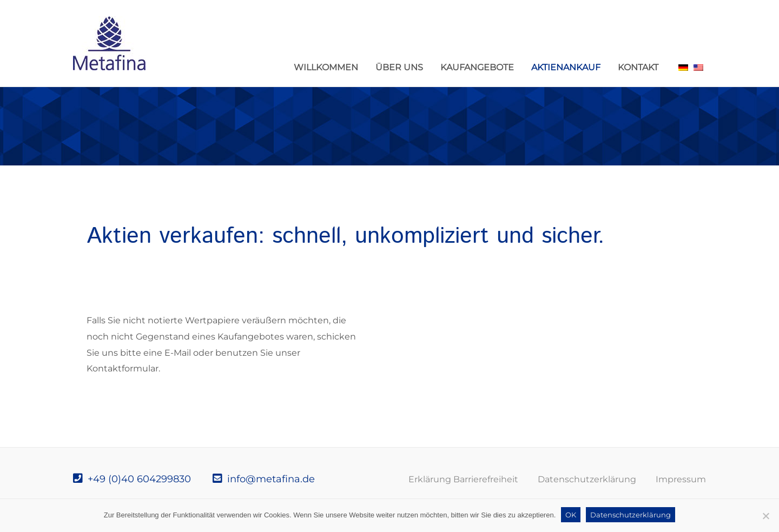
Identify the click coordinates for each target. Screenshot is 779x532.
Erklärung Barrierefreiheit (463, 479)
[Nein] (765, 516)
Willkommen (326, 67)
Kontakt (638, 67)
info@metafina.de (264, 479)
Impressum (681, 479)
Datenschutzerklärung (587, 479)
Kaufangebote (477, 67)
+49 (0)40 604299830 (132, 479)
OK (571, 515)
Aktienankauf (566, 67)
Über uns (399, 67)
